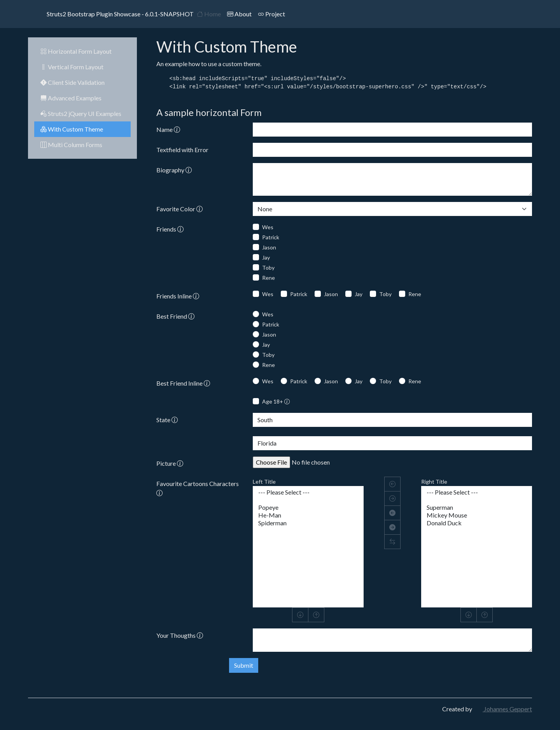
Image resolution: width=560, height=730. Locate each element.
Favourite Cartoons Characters (198, 488)
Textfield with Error (182, 150)
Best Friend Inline (183, 383)
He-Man (308, 515)
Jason (269, 247)
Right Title (434, 482)
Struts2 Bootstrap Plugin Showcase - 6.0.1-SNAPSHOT (111, 14)
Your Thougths (180, 635)
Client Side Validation (73, 82)
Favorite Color (179, 209)
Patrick (271, 237)
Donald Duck (477, 523)
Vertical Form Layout (72, 67)
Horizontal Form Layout (76, 51)
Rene (269, 278)
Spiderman (308, 523)
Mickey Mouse (477, 515)
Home (209, 14)
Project (271, 14)
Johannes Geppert (503, 709)
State (167, 420)
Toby (268, 268)
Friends (170, 229)
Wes (268, 227)
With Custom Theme (72, 129)
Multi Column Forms (71, 145)
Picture (170, 463)
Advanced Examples (71, 98)
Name (168, 129)
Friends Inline (178, 296)
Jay (266, 257)
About (239, 14)
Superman (477, 507)
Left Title (264, 482)
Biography (174, 170)
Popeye (308, 507)
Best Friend (175, 316)
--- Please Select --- (308, 492)
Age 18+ (276, 401)
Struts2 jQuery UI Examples (81, 113)
